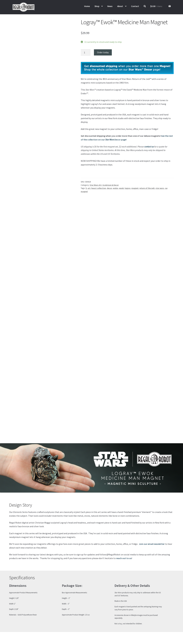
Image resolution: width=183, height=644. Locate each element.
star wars (160, 188)
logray (128, 188)
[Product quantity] (86, 53)
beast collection (99, 188)
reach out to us (124, 558)
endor (116, 188)
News (110, 6)
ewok (121, 188)
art (89, 188)
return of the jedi (147, 188)
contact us (149, 147)
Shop (97, 6)
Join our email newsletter (152, 544)
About (120, 6)
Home (87, 6)
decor (109, 188)
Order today (103, 52)
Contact (135, 6)
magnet (135, 188)
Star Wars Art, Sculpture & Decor (104, 185)
